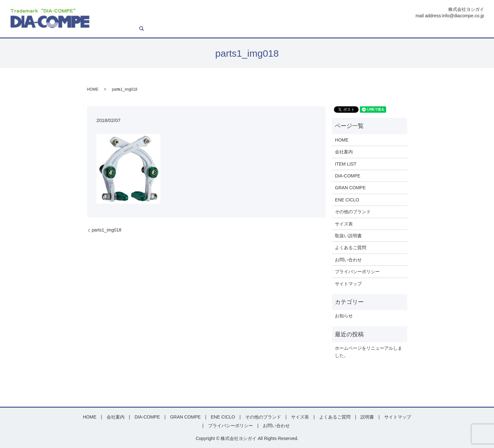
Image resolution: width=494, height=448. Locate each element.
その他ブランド (349, 29)
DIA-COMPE (252, 29)
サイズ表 (378, 29)
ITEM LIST (225, 29)
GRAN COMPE (285, 29)
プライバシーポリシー (357, 272)
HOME (180, 29)
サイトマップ (348, 284)
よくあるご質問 (425, 29)
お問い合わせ (459, 29)
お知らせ (344, 316)
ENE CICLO (317, 29)
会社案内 (200, 29)
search (479, 29)
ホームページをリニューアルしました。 (368, 352)
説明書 (398, 29)
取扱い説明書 (348, 236)
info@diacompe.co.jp (463, 16)
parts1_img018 (107, 230)
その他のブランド (353, 212)
